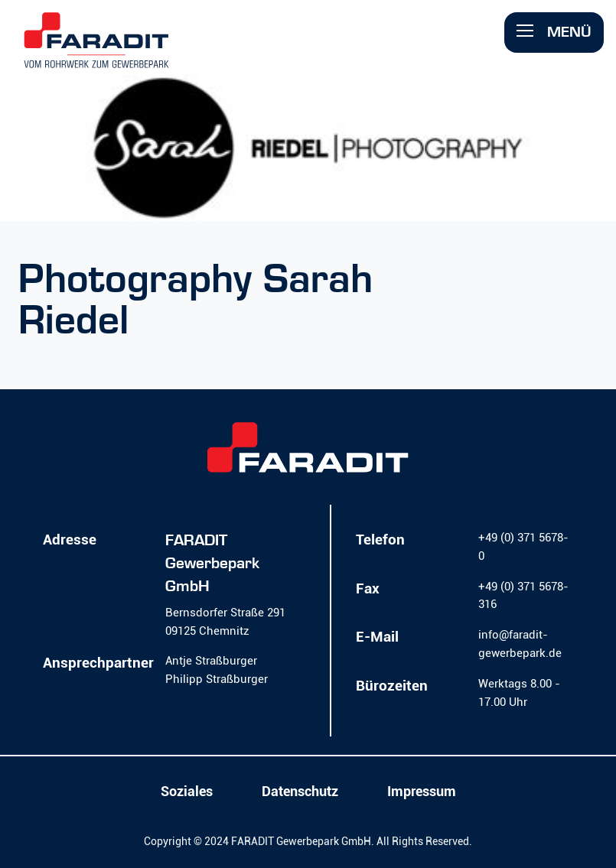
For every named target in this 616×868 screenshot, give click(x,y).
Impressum (422, 792)
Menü (554, 32)
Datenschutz (300, 792)
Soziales (187, 792)
